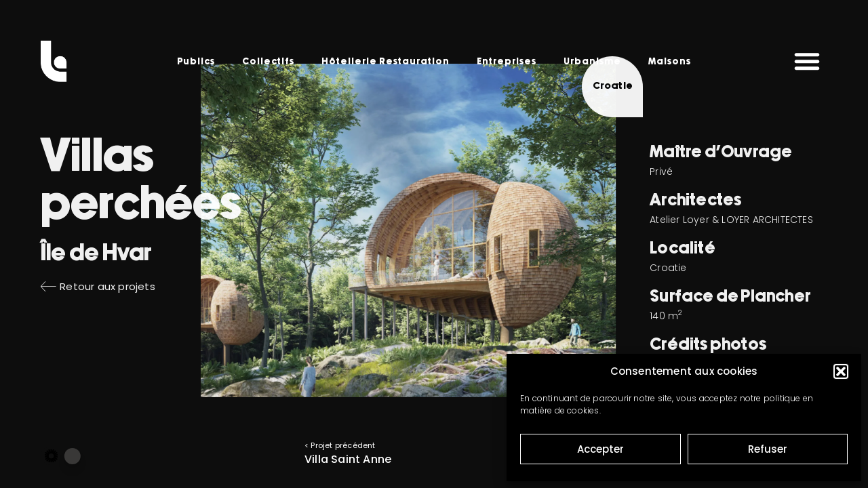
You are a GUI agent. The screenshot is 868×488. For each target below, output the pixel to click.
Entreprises (507, 62)
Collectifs (268, 62)
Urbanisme (592, 62)
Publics (196, 62)
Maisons (670, 62)
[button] (841, 371)
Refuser (768, 449)
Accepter (600, 449)
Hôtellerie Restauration (386, 62)
